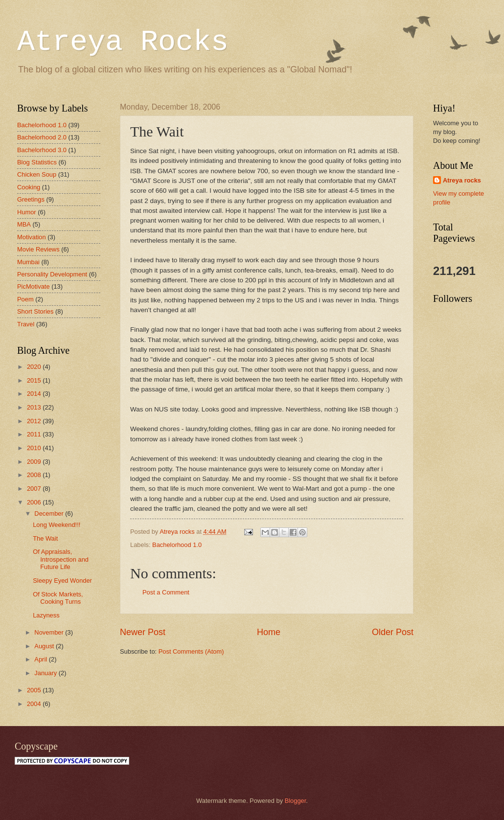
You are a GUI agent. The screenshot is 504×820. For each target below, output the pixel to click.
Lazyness (46, 615)
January (46, 673)
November (50, 632)
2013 (35, 407)
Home (269, 632)
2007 (35, 489)
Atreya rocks (462, 180)
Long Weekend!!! (57, 525)
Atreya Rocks (123, 42)
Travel (26, 324)
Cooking (29, 187)
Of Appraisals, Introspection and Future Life (61, 559)
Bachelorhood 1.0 (177, 545)
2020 (35, 367)
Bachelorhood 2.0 (42, 137)
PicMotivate (34, 286)
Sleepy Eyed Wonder (62, 581)
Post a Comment (166, 592)
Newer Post (143, 632)
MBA (24, 224)
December (50, 513)
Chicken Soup (37, 174)
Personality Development (52, 274)
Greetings (31, 199)
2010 (35, 448)
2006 (35, 502)
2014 (35, 394)
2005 (35, 690)
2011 (35, 434)
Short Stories (35, 311)
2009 (35, 462)
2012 (35, 421)
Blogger (296, 801)
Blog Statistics (37, 162)
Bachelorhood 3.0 (42, 150)
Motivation (32, 237)
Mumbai (28, 262)
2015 (35, 380)
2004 (35, 704)
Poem (25, 299)
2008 (35, 475)
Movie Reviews (38, 249)
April (41, 659)
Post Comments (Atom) (191, 651)
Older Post (393, 632)
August (45, 646)
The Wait (45, 538)
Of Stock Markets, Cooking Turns (58, 598)
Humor (27, 212)
